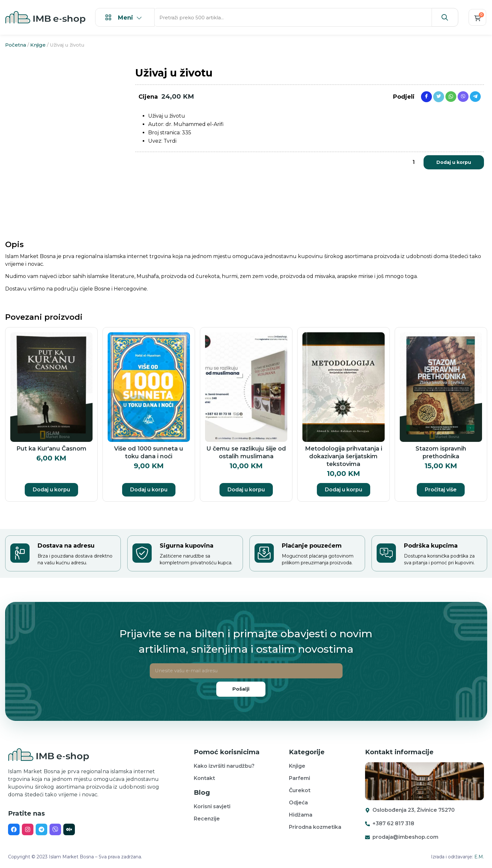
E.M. (479, 857)
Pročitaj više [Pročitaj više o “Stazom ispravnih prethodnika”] (441, 490)
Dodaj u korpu (454, 162)
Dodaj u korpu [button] (51, 490)
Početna (16, 45)
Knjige (38, 45)
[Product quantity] (414, 162)
